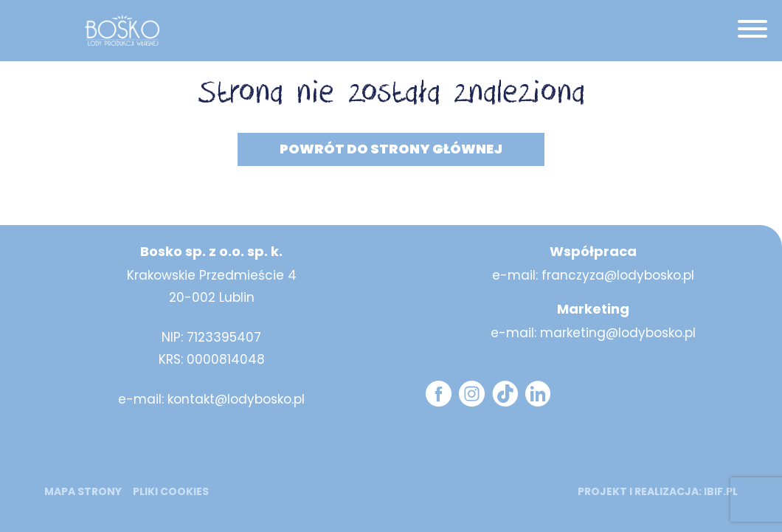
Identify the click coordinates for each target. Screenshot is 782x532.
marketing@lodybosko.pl (618, 333)
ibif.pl (721, 491)
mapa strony (83, 491)
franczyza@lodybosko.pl (618, 275)
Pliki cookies (171, 491)
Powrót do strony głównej (391, 149)
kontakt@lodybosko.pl (236, 399)
